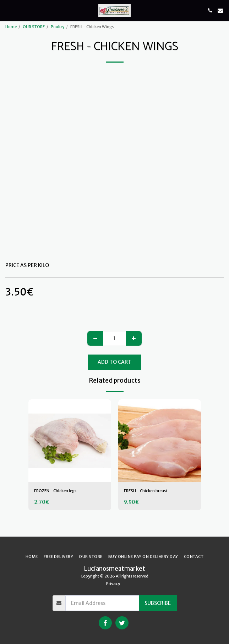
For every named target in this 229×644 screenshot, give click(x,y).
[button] (8, 10)
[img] (70, 441)
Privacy (113, 584)
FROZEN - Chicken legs (55, 491)
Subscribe (158, 603)
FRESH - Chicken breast (146, 491)
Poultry (58, 27)
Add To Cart (114, 362)
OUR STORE (34, 27)
